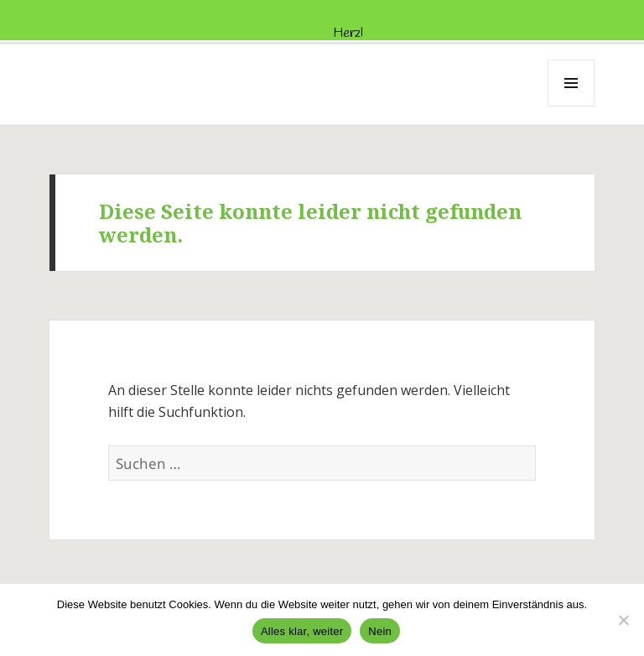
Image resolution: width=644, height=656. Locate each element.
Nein (380, 631)
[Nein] (623, 620)
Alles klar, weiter (302, 631)
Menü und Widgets (571, 106)
